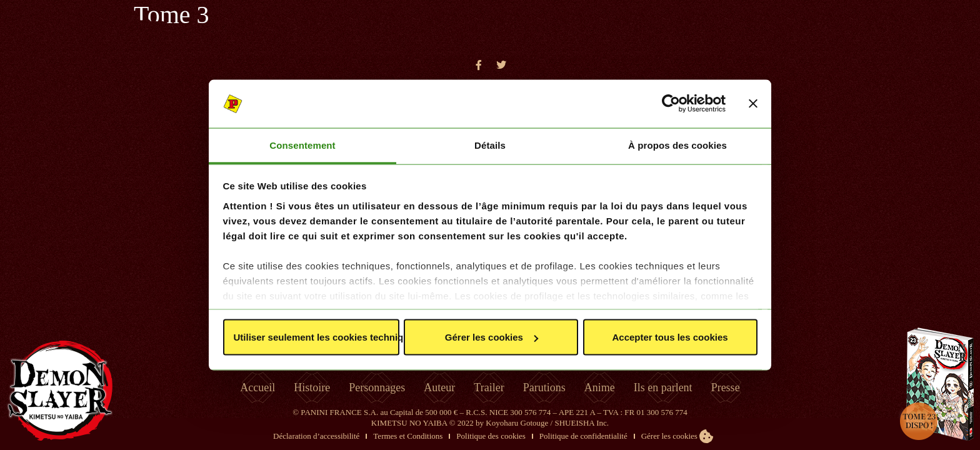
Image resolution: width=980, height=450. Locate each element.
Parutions (544, 387)
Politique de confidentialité (583, 436)
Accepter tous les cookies (670, 337)
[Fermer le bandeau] (753, 104)
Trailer (489, 387)
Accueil (257, 387)
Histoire (312, 387)
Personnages (377, 387)
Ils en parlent (663, 387)
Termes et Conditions (408, 436)
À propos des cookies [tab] (677, 145)
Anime (600, 387)
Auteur (439, 387)
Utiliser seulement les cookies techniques (317, 337)
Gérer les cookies (492, 337)
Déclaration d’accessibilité (316, 436)
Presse (726, 387)
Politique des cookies (491, 436)
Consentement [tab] (302, 145)
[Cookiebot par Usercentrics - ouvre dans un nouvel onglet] (671, 104)
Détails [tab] (490, 145)
